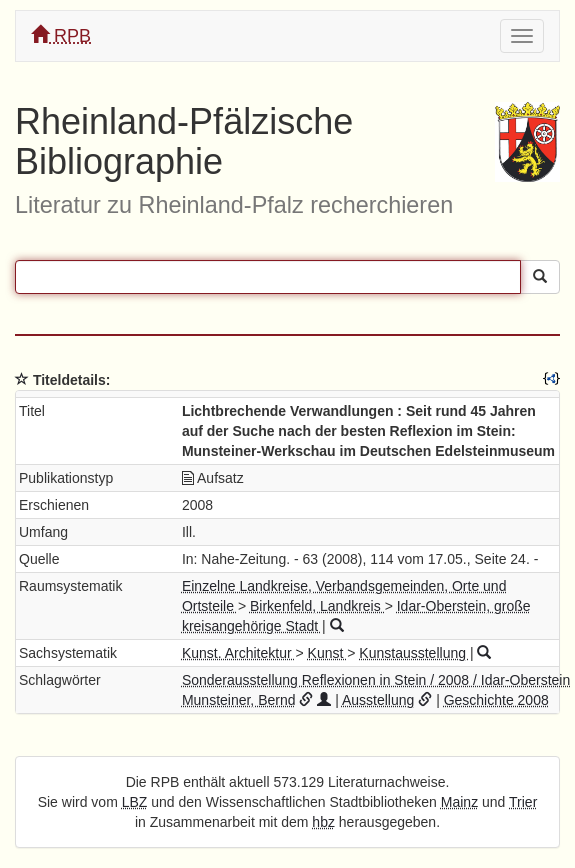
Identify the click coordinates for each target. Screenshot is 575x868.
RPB (61, 35)
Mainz (459, 802)
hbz (323, 822)
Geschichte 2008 (496, 700)
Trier (523, 802)
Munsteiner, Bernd (239, 700)
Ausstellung (378, 700)
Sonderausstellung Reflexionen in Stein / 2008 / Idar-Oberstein (376, 680)
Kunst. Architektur (239, 653)
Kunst (328, 653)
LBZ (135, 802)
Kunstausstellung (414, 653)
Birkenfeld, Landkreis (317, 606)
